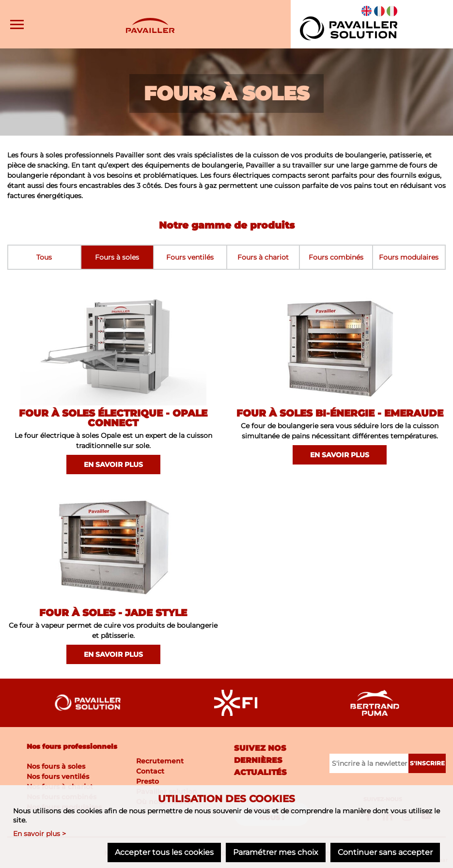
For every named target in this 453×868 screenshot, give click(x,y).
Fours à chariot (263, 257)
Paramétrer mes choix (276, 852)
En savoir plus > (39, 834)
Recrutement (160, 761)
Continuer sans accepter (385, 852)
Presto (148, 781)
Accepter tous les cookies (164, 852)
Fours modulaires (409, 257)
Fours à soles (117, 257)
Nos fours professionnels (72, 746)
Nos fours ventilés (58, 776)
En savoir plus (113, 465)
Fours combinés (336, 257)
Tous (44, 257)
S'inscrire (427, 763)
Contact (150, 771)
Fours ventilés (190, 257)
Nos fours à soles (56, 766)
